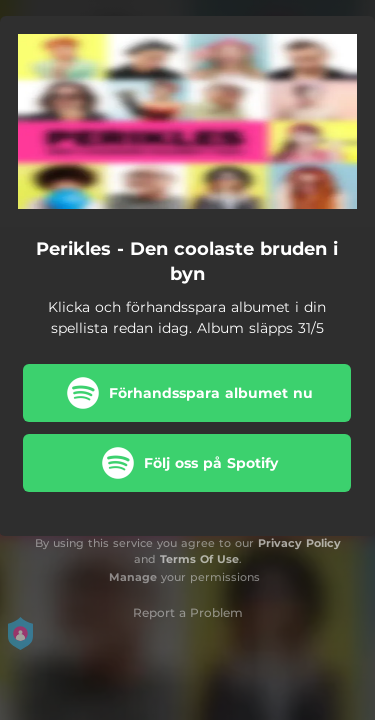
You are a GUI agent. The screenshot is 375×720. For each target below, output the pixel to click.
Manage (133, 577)
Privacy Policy (299, 543)
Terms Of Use (199, 559)
